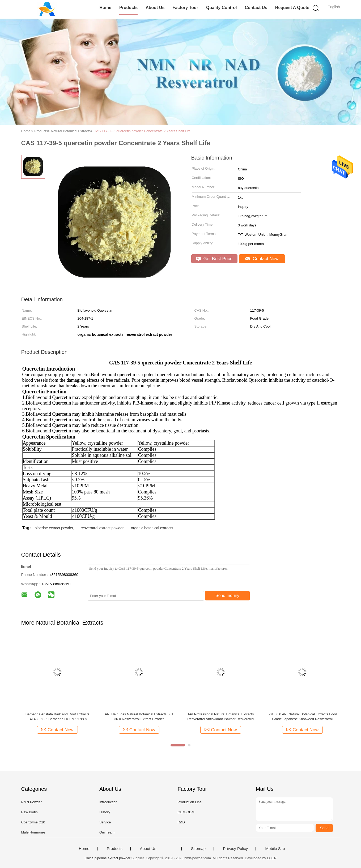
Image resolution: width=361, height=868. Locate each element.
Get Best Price (214, 259)
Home (105, 8)
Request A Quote (292, 8)
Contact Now (262, 259)
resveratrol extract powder (102, 528)
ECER (272, 858)
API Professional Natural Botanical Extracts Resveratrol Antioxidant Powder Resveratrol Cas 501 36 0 (221, 717)
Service (105, 822)
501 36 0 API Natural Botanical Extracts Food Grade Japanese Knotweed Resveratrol (302, 717)
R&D (181, 822)
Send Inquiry (227, 596)
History (105, 812)
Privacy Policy (235, 849)
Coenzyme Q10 (33, 822)
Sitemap (198, 849)
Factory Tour (185, 8)
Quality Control (222, 8)
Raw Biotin (29, 812)
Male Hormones (33, 832)
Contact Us (256, 8)
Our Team (107, 832)
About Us (155, 8)
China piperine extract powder (107, 858)
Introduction (108, 802)
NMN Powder (31, 802)
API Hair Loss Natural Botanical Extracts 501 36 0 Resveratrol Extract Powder (139, 717)
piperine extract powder (54, 528)
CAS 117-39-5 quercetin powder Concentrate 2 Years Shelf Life (142, 131)
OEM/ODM (186, 812)
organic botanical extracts (152, 528)
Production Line (189, 802)
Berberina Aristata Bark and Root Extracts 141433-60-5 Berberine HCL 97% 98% (58, 717)
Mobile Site (275, 849)
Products (128, 8)
